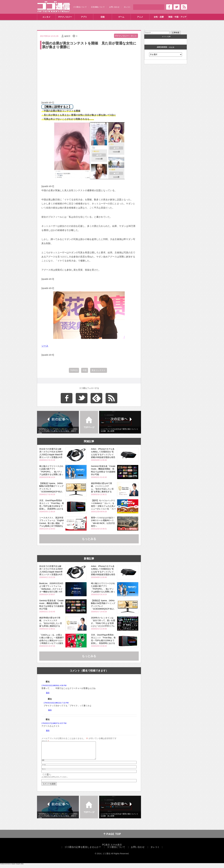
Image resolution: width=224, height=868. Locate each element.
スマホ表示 (116, 848)
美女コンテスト (99, 370)
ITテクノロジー (65, 17)
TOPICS (74, 370)
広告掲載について (98, 7)
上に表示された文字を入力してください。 (55, 780)
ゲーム (121, 17)
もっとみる (89, 539)
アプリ (84, 17)
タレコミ (127, 7)
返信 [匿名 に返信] (48, 693)
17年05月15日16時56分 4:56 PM (54, 686)
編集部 (67, 36)
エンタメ (46, 17)
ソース (45, 346)
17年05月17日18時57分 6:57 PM (54, 723)
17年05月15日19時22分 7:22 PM (56, 703)
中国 (85, 370)
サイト (44, 773)
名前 (43, 764)
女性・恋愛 (159, 17)
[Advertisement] (89, 71)
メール (44, 768)
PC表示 (106, 848)
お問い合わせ (114, 7)
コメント (45, 741)
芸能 (103, 17)
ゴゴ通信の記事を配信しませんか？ (83, 850)
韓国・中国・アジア (177, 17)
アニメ (140, 17)
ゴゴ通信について (80, 7)
